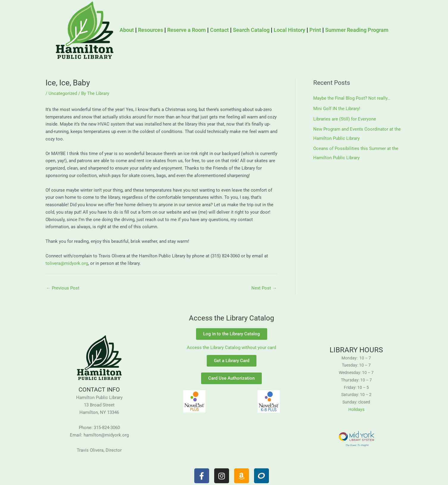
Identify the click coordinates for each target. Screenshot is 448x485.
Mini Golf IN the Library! (337, 108)
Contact (219, 30)
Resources (151, 30)
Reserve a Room (187, 30)
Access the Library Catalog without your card (231, 348)
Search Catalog (251, 30)
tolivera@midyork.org (67, 263)
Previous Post (63, 288)
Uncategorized (63, 93)
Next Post (264, 288)
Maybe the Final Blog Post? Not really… (352, 98)
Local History (289, 30)
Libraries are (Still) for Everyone (345, 118)
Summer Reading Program (357, 30)
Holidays (356, 409)
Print (315, 30)
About (127, 30)
